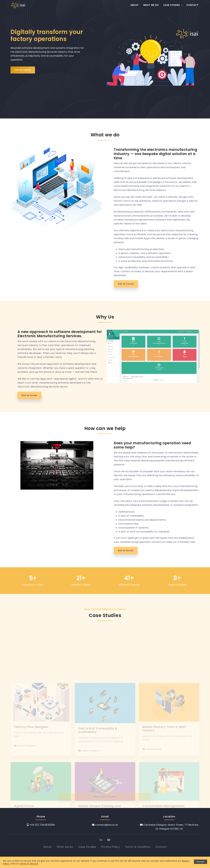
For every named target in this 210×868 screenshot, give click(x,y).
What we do (151, 5)
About (135, 5)
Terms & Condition (138, 847)
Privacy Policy (110, 847)
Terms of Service (29, 864)
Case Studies (172, 5)
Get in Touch (23, 72)
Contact (192, 5)
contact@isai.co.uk (105, 825)
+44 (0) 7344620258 (41, 825)
